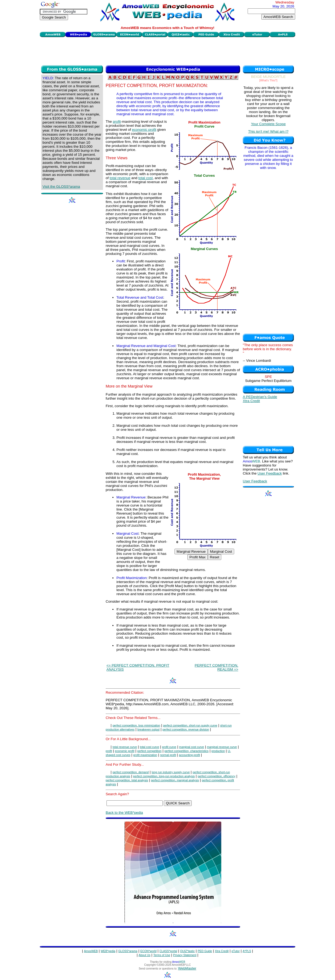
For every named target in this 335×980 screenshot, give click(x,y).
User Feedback (270, 473)
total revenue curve (125, 747)
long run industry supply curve (171, 772)
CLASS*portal (168, 951)
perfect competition (149, 751)
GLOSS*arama (128, 951)
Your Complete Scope (268, 124)
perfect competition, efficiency (216, 776)
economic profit (144, 130)
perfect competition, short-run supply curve (190, 725)
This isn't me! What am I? (268, 131)
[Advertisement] (167, 50)
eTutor (236, 951)
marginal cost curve (191, 747)
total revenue (120, 178)
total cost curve (149, 747)
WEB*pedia (108, 951)
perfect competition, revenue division (186, 729)
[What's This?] (268, 80)
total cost (146, 178)
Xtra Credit (251, 401)
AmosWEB (91, 951)
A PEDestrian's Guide (260, 397)
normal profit (168, 755)
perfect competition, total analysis (127, 780)
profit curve (169, 747)
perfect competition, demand (131, 772)
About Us (145, 955)
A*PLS (247, 951)
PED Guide (205, 951)
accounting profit (190, 755)
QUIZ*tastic (187, 951)
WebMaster (187, 968)
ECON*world (148, 951)
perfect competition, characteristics (187, 751)
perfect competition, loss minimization (136, 725)
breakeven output (148, 729)
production (218, 751)
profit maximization (145, 755)
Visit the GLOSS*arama (61, 187)
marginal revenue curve (222, 747)
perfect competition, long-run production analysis (164, 776)
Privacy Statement (185, 955)
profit (117, 122)
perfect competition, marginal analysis (175, 780)
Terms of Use (162, 955)
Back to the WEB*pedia (124, 813)
